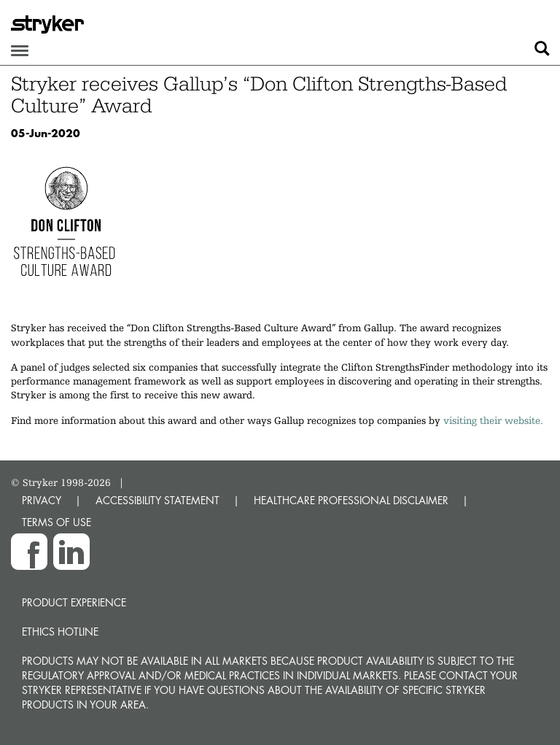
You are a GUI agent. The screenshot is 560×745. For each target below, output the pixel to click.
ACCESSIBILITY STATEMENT (157, 500)
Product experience (74, 602)
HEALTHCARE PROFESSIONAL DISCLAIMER (351, 500)
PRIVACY (42, 500)
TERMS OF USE (57, 522)
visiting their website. (493, 420)
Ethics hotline (60, 632)
